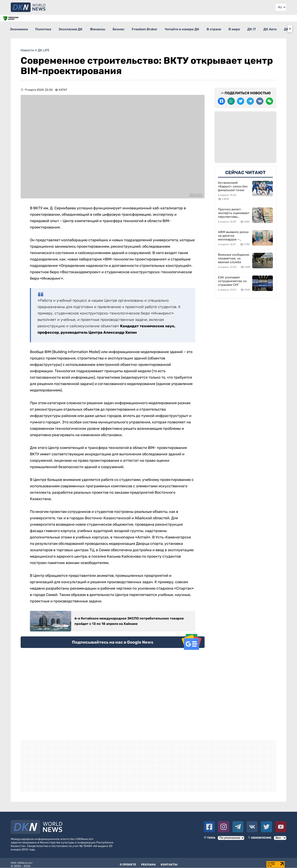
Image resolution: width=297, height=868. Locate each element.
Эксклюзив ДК (78, 29)
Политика (47, 29)
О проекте (128, 862)
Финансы (109, 29)
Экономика (19, 29)
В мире (264, 29)
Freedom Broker (163, 29)
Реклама (148, 862)
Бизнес (134, 29)
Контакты (169, 862)
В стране (240, 29)
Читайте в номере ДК (204, 29)
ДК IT (285, 29)
